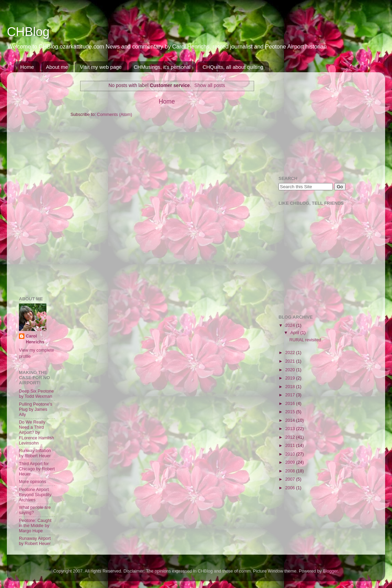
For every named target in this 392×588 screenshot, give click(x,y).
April (296, 333)
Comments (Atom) (115, 115)
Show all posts (210, 85)
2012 (291, 437)
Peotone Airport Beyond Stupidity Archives (35, 495)
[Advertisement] (40, 181)
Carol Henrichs (35, 339)
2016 (291, 404)
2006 (291, 488)
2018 (291, 387)
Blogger (330, 571)
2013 (291, 429)
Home (27, 67)
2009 (291, 462)
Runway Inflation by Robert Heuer (35, 453)
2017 (291, 395)
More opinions (32, 482)
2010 (291, 454)
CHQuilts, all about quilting (233, 67)
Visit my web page (101, 67)
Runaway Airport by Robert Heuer (35, 541)
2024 (291, 325)
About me (57, 67)
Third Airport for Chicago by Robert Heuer (37, 469)
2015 (291, 412)
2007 (291, 479)
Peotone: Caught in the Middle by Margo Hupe (35, 526)
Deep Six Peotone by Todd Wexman (36, 394)
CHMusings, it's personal (162, 67)
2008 (291, 471)
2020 (291, 370)
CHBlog (28, 32)
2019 (291, 378)
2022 (291, 353)
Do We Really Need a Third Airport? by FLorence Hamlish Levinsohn (36, 432)
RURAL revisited (305, 340)
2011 (291, 446)
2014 (291, 420)
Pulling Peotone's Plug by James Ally (36, 409)
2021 (291, 361)
